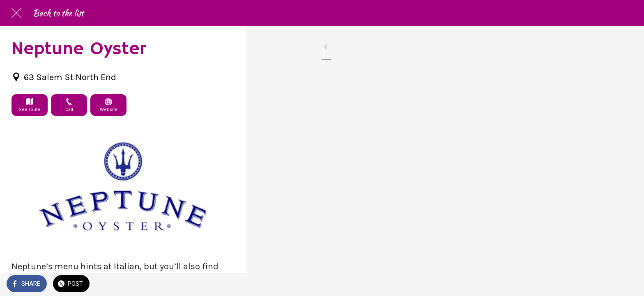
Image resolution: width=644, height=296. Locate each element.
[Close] (16, 13)
